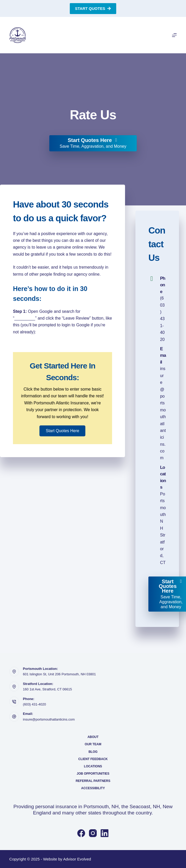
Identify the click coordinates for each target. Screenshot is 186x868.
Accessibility (93, 788)
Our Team (93, 744)
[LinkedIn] (105, 833)
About (93, 737)
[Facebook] (81, 833)
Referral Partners (93, 781)
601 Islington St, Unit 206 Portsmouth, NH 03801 (59, 674)
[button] (62, 431)
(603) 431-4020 (162, 319)
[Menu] (174, 35)
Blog (93, 752)
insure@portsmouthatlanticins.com (49, 719)
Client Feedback (93, 759)
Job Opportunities (93, 774)
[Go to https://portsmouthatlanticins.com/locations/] (157, 515)
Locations (93, 766)
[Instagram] (93, 833)
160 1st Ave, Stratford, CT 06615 (47, 689)
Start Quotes (93, 8)
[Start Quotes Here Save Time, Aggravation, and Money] (93, 143)
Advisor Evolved (77, 859)
